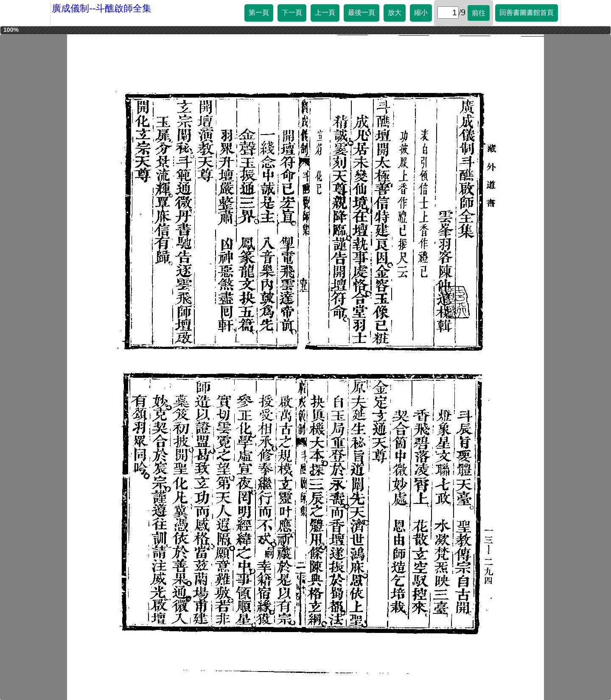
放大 (395, 13)
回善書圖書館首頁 (527, 13)
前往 (479, 13)
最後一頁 (362, 13)
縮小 (421, 13)
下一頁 (292, 13)
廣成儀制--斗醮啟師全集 (102, 8)
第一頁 (259, 13)
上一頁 (325, 13)
